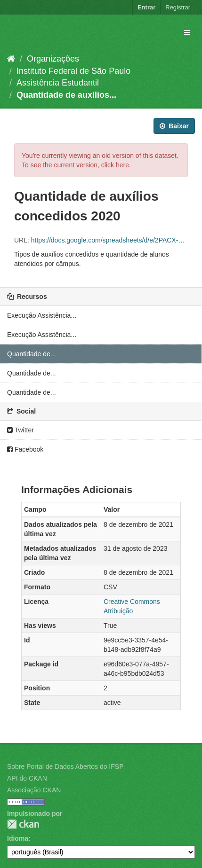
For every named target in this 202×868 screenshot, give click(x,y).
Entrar (146, 7)
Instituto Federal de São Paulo (73, 71)
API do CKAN (27, 778)
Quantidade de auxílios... (66, 95)
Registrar (178, 7)
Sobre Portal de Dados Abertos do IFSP (65, 766)
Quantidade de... (32, 354)
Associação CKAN (34, 790)
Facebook (25, 449)
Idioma (18, 838)
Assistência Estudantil (58, 83)
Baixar (174, 126)
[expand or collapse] (187, 32)
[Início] (11, 59)
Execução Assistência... (42, 315)
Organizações (53, 59)
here (122, 165)
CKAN (23, 824)
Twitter (20, 430)
